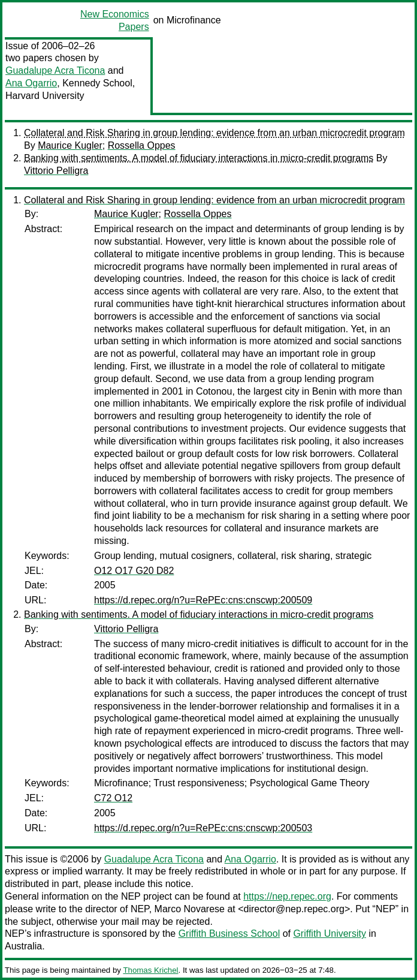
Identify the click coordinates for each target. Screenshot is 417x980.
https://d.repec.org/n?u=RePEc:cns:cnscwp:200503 (203, 828)
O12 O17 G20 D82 (134, 571)
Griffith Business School (229, 934)
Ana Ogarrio (31, 83)
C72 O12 (113, 798)
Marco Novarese (190, 909)
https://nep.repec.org (287, 896)
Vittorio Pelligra (56, 171)
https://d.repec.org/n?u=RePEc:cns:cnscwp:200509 (203, 600)
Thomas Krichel (150, 970)
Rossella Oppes (142, 145)
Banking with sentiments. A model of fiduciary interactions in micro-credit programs (199, 158)
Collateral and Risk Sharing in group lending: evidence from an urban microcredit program (214, 133)
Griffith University (330, 934)
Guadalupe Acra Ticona (55, 70)
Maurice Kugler (70, 145)
